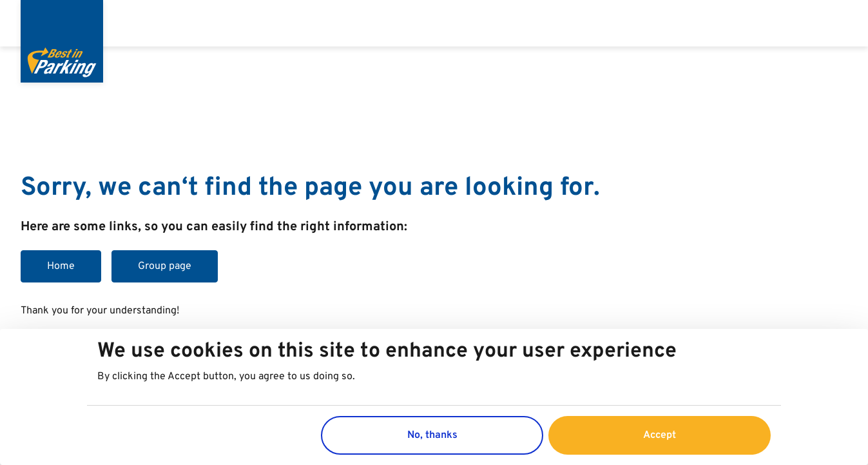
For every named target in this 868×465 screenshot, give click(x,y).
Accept (660, 435)
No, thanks (432, 435)
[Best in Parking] (62, 41)
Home (61, 266)
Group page (165, 266)
